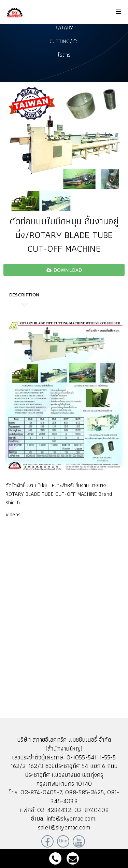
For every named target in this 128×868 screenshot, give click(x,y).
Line (63, 841)
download (64, 270)
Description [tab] (24, 295)
